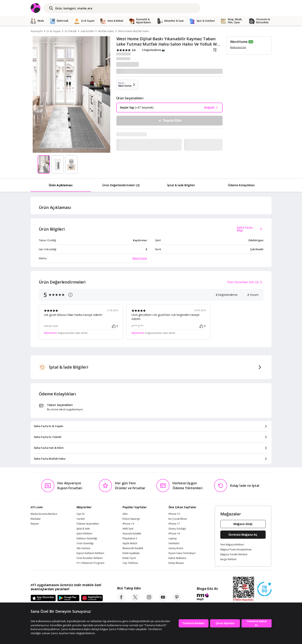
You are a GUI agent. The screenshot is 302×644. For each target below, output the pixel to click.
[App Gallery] (92, 598)
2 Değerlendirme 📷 (153, 50)
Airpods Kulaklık (132, 534)
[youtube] (163, 600)
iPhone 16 (174, 534)
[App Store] (43, 598)
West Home (140, 258)
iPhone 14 (128, 524)
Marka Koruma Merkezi (44, 514)
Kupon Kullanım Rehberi (90, 553)
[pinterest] (177, 600)
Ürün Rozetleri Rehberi (90, 558)
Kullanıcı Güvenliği (87, 539)
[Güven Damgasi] (264, 589)
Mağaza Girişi (243, 524)
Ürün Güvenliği (85, 543)
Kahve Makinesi (177, 558)
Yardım (81, 519)
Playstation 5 (130, 539)
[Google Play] (68, 598)
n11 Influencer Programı (90, 563)
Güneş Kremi (176, 548)
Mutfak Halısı (106, 31)
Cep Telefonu (130, 563)
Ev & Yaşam (54, 31)
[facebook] (121, 600)
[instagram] (149, 600)
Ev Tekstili (71, 31)
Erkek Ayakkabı (131, 553)
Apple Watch (130, 543)
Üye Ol (80, 514)
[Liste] (215, 50)
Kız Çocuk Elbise (178, 519)
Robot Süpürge (131, 519)
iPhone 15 (174, 514)
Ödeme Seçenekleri (88, 524)
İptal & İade (83, 529)
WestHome (239, 42)
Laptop (173, 539)
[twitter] (135, 600)
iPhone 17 (174, 524)
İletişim (35, 524)
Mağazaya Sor (238, 47)
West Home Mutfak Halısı (134, 31)
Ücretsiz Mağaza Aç (243, 535)
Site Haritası (83, 548)
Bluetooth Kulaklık (133, 548)
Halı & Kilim (87, 31)
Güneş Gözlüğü (177, 529)
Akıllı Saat (128, 529)
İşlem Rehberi (84, 534)
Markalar (36, 519)
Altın (125, 514)
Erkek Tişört (129, 558)
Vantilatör (174, 543)
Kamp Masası (176, 563)
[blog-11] (207, 598)
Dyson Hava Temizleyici (182, 553)
